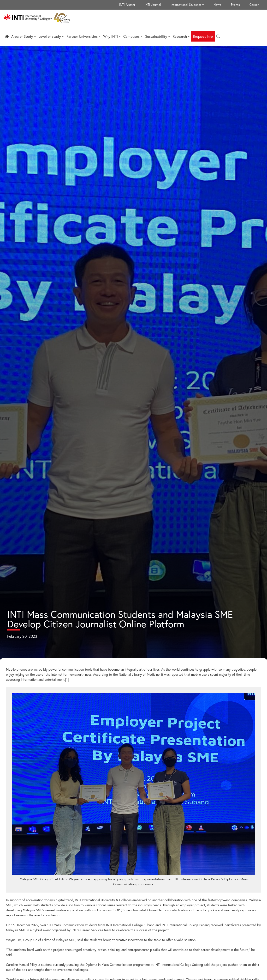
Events (235, 5)
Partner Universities (84, 36)
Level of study (51, 36)
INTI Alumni (127, 5)
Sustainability (158, 36)
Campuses (133, 36)
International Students (190, 5)
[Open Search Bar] (218, 36)
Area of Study (24, 36)
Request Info (203, 36)
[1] (67, 679)
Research (181, 36)
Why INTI (112, 36)
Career (254, 5)
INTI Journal (153, 5)
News (217, 5)
